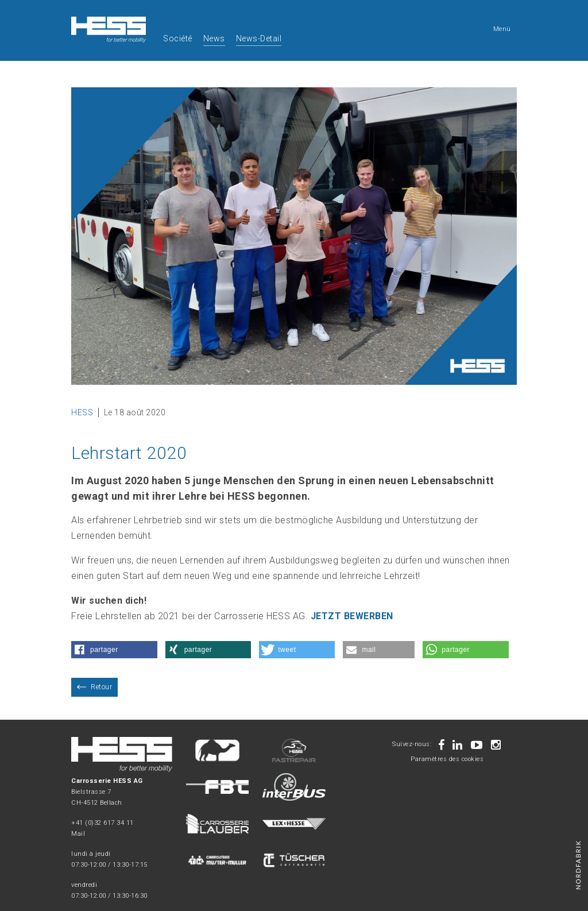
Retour (101, 687)
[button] (114, 650)
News (214, 38)
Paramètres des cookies (447, 759)
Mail (78, 834)
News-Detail (259, 38)
